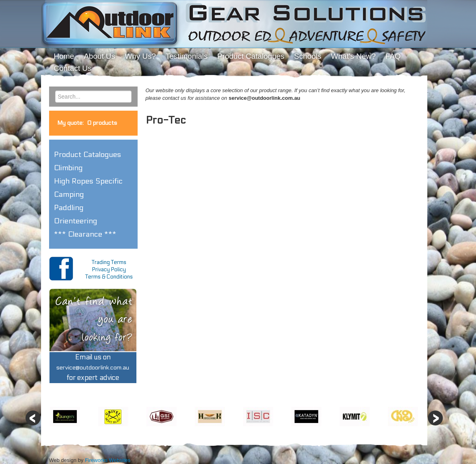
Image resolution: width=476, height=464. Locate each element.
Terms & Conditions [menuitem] (109, 277)
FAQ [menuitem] (393, 56)
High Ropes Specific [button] (88, 181)
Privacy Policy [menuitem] (109, 270)
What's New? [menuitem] (353, 56)
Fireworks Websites (108, 460)
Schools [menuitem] (308, 56)
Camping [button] (69, 194)
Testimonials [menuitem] (186, 56)
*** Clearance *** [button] (85, 234)
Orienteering (76, 221)
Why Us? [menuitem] (140, 56)
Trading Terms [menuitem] (109, 262)
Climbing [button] (68, 168)
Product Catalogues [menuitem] (251, 56)
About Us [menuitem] (99, 56)
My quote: (87, 123)
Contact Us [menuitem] (73, 68)
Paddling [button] (69, 208)
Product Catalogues (88, 155)
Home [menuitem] (64, 56)
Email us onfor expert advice (93, 368)
